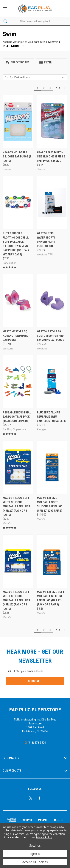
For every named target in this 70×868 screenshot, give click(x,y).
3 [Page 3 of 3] (50, 88)
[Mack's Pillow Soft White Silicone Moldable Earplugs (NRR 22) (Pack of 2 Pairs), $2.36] (18, 561)
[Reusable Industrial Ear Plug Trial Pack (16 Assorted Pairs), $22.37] (18, 382)
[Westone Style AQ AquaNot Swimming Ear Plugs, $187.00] (18, 301)
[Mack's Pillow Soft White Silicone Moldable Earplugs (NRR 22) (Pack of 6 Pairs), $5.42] (18, 467)
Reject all (35, 854)
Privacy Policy (44, 837)
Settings (35, 845)
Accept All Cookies (35, 862)
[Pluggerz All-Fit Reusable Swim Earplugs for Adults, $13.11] (52, 382)
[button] (18, 63)
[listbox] (40, 77)
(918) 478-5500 (35, 743)
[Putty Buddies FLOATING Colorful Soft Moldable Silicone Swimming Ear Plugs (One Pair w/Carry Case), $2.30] (18, 202)
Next (60, 88)
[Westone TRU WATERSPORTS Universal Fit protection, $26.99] (52, 202)
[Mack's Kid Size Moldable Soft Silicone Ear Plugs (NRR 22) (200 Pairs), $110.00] (52, 467)
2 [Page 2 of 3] (44, 88)
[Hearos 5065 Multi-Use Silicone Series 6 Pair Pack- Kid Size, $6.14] (52, 122)
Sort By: (9, 77)
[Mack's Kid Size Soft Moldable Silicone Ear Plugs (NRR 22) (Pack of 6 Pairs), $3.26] (52, 561)
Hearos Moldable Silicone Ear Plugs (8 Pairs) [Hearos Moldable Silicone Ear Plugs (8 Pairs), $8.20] (17, 157)
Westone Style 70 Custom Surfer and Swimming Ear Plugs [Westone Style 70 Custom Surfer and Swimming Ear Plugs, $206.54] (51, 336)
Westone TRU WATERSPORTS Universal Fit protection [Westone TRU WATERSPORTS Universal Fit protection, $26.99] (46, 240)
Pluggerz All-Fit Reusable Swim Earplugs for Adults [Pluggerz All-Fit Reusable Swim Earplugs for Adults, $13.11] (51, 417)
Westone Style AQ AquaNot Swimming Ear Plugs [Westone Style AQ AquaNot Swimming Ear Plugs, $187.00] (16, 336)
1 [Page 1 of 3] (38, 88)
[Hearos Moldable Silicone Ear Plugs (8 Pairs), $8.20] (18, 122)
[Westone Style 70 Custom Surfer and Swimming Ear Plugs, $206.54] (52, 301)
